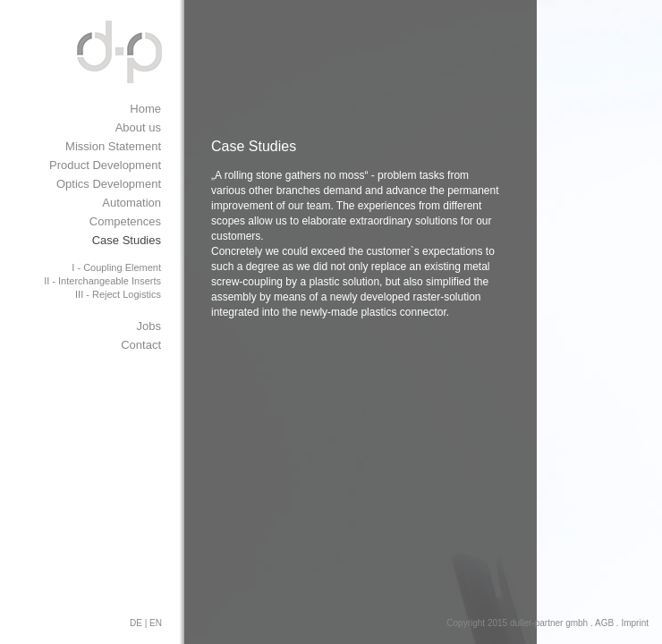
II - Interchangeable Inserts (102, 281)
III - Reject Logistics (118, 294)
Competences (125, 221)
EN (156, 623)
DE (136, 623)
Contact (141, 345)
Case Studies (127, 240)
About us (138, 127)
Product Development (105, 165)
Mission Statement (113, 146)
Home (145, 109)
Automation (132, 203)
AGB (604, 623)
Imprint (635, 623)
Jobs (149, 326)
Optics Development (109, 184)
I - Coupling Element (116, 267)
